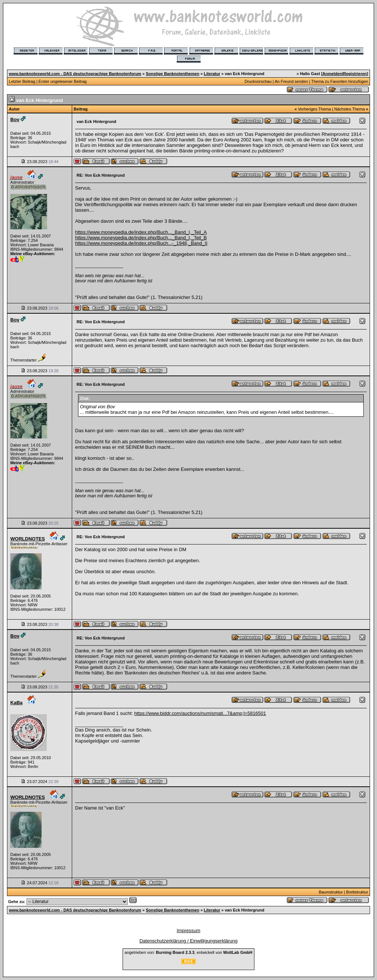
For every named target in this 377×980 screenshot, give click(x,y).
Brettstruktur (357, 892)
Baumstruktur (331, 892)
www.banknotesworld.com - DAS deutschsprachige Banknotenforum (75, 74)
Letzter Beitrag (22, 81)
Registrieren (355, 74)
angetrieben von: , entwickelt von (188, 952)
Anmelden (332, 74)
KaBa (16, 703)
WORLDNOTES (28, 539)
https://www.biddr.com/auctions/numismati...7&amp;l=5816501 (200, 713)
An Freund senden (291, 81)
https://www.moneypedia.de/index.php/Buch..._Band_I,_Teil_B (141, 238)
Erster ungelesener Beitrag (63, 81)
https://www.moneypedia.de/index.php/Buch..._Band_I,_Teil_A (141, 232)
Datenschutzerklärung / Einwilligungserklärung (189, 941)
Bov (15, 119)
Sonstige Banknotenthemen (172, 74)
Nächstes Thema (350, 109)
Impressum (188, 930)
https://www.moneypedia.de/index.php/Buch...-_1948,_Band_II (141, 243)
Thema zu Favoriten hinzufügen (340, 81)
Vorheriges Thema (314, 109)
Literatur (212, 74)
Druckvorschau (258, 81)
